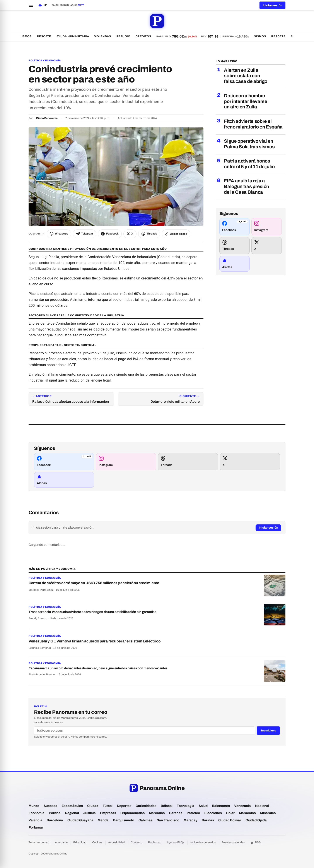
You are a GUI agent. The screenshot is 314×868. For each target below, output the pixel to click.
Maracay (190, 820)
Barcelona (55, 820)
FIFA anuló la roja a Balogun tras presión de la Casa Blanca (247, 187)
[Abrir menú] (31, 5)
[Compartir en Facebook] (110, 234)
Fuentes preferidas (233, 842)
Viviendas (107, 36)
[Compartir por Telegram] (84, 234)
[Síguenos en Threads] (235, 246)
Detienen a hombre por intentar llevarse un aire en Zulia (246, 101)
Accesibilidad (117, 842)
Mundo (34, 806)
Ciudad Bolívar (230, 820)
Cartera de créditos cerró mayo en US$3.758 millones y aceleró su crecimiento (94, 583)
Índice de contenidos (203, 842)
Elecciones (213, 813)
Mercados (157, 813)
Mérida (103, 820)
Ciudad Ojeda (256, 820)
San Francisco (168, 820)
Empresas (108, 813)
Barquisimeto (124, 820)
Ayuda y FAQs (176, 842)
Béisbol (167, 806)
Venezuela (242, 806)
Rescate (48, 36)
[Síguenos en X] (267, 246)
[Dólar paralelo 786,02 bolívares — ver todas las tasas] (206, 36)
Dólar (230, 813)
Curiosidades (146, 806)
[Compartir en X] (130, 234)
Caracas (176, 813)
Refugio (127, 36)
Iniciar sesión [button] (272, 5)
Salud (203, 806)
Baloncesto (221, 806)
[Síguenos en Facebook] (235, 227)
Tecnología (186, 806)
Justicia (90, 813)
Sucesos (50, 806)
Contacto (137, 842)
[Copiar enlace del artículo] (176, 234)
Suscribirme (268, 731)
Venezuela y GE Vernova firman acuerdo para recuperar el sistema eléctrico (95, 641)
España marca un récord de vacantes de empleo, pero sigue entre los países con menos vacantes (98, 668)
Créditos (147, 36)
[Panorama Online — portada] (157, 21)
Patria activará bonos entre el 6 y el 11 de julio (249, 164)
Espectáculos (72, 806)
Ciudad (93, 806)
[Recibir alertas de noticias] (235, 264)
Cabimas (145, 820)
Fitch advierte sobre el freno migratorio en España (253, 124)
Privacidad (80, 842)
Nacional (262, 806)
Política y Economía (45, 60)
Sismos (29, 36)
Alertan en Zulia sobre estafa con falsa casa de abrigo (246, 76)
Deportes (124, 806)
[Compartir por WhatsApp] (59, 234)
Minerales (268, 813)
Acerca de (61, 842)
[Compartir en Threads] (149, 234)
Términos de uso (39, 842)
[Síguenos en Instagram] (267, 227)
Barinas (208, 820)
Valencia (35, 820)
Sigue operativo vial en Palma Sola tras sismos (249, 144)
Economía (37, 813)
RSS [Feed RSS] (256, 843)
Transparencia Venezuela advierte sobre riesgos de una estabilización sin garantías (93, 612)
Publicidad (155, 842)
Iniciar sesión (268, 528)
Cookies (97, 842)
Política (55, 813)
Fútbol (108, 806)
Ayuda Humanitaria (77, 36)
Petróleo (193, 813)
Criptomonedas (132, 813)
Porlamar (36, 827)
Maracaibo (247, 813)
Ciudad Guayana (80, 820)
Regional (72, 813)
